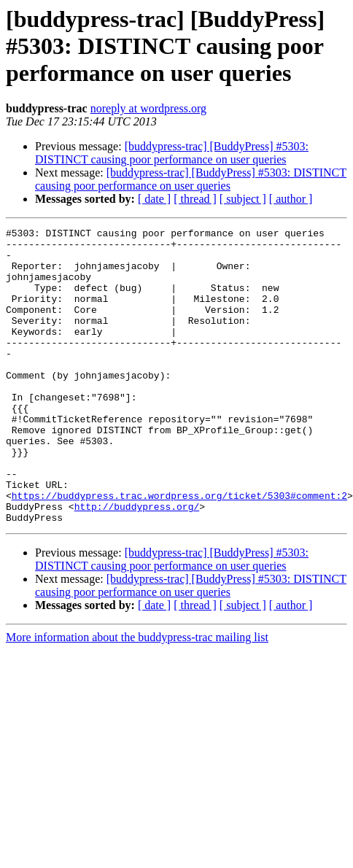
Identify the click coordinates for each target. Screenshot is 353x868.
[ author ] (291, 199)
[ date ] (154, 199)
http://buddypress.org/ (137, 524)
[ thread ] (195, 199)
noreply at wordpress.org (148, 108)
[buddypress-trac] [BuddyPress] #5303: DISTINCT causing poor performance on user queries (172, 153)
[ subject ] (243, 199)
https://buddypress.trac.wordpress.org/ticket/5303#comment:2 (179, 511)
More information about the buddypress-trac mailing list (137, 657)
